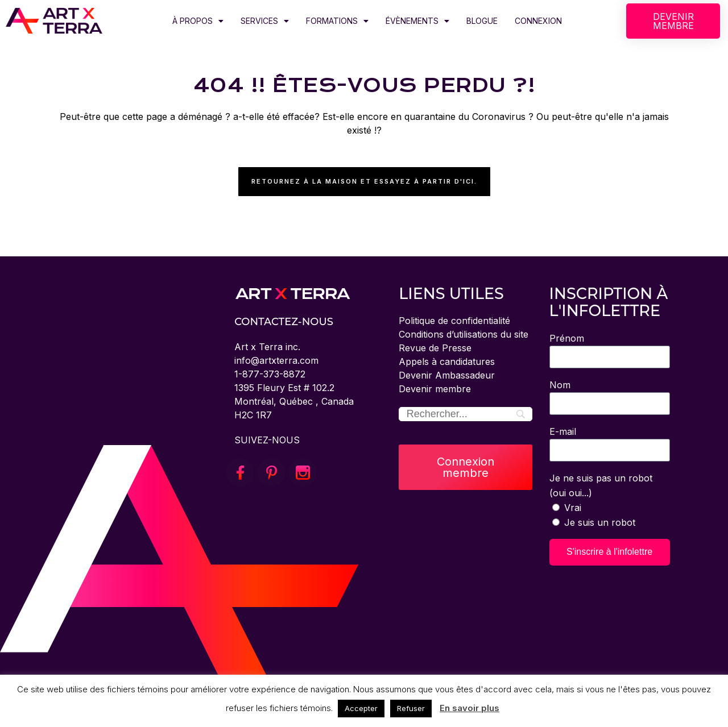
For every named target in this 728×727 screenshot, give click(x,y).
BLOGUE (482, 21)
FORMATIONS (337, 21)
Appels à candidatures (447, 362)
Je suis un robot (600, 522)
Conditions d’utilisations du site (464, 334)
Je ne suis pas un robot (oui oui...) (601, 485)
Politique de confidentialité (454, 321)
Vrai (573, 508)
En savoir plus (470, 708)
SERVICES (265, 21)
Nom (560, 385)
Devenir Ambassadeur (447, 375)
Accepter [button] (361, 708)
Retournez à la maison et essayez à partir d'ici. (364, 181)
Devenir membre (435, 389)
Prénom (567, 338)
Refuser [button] (411, 708)
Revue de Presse (435, 348)
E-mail (563, 431)
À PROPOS (198, 21)
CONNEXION (538, 21)
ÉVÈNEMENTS (417, 21)
